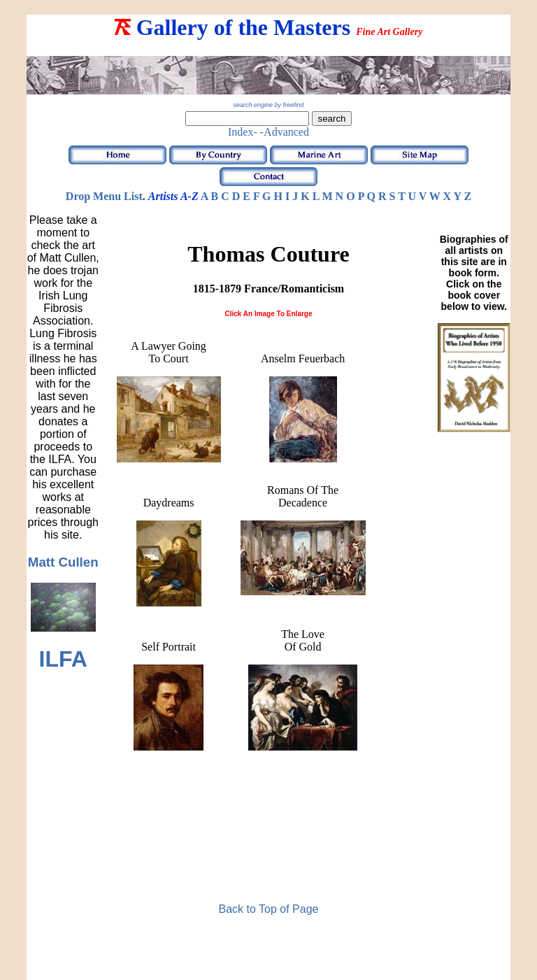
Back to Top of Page (269, 909)
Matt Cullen (63, 562)
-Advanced (285, 132)
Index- (243, 132)
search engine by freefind (268, 105)
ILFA (63, 659)
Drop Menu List (104, 196)
